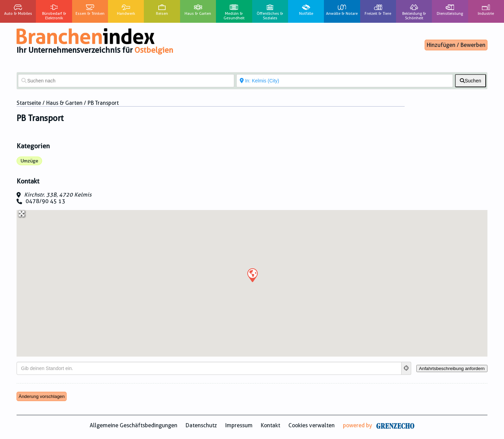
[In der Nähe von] (344, 81)
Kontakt (270, 425)
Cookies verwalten (312, 425)
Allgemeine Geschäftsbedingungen (134, 425)
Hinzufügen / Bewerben (456, 45)
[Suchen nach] (126, 81)
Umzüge (29, 161)
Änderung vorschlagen (42, 396)
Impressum (239, 425)
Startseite (29, 103)
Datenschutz (201, 425)
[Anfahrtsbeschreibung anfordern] (452, 368)
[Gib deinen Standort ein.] (209, 368)
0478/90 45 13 (45, 201)
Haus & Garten (64, 103)
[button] (252, 275)
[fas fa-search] (471, 81)
